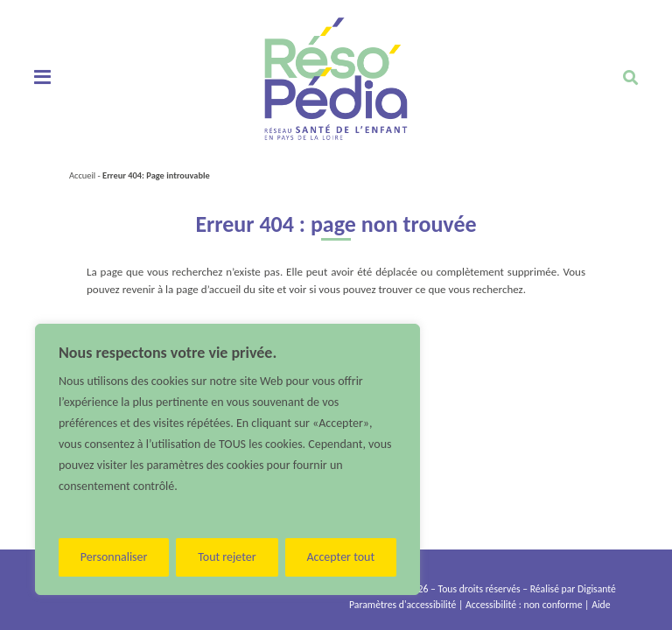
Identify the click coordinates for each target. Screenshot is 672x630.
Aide (601, 605)
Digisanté (597, 589)
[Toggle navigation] (42, 78)
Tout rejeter (227, 557)
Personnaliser (114, 557)
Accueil (82, 175)
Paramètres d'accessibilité (402, 605)
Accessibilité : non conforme (524, 605)
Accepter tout (340, 557)
